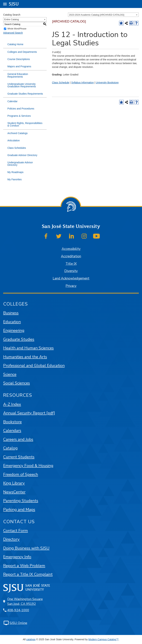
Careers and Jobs (18, 439)
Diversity (71, 271)
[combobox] (103, 15)
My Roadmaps (15, 172)
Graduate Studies (19, 339)
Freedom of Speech (21, 474)
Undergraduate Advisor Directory (20, 164)
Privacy (71, 286)
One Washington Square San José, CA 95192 (25, 601)
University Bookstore (107, 83)
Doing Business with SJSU (26, 548)
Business (11, 313)
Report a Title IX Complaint (28, 574)
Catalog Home (15, 44)
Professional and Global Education (34, 365)
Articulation (14, 140)
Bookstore (12, 422)
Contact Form (16, 531)
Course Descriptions (19, 59)
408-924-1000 (18, 610)
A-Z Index (12, 404)
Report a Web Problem (24, 566)
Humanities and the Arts (25, 357)
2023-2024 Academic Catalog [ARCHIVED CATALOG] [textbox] (97, 15)
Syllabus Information (82, 83)
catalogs (31, 639)
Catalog (10, 448)
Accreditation (71, 256)
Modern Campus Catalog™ (104, 639)
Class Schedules (17, 148)
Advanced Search (13, 33)
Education (12, 322)
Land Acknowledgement (71, 278)
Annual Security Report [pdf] (29, 413)
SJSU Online (18, 623)
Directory (11, 539)
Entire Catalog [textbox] (11, 19)
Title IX (71, 264)
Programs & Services (19, 116)
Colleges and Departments (22, 52)
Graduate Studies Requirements (25, 94)
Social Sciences (17, 383)
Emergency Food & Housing (28, 466)
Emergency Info (17, 557)
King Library (14, 483)
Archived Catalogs (17, 133)
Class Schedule (61, 83)
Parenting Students (21, 501)
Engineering (14, 330)
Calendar (12, 101)
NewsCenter (14, 492)
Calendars (12, 430)
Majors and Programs (19, 66)
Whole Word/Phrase (17, 29)
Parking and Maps (19, 509)
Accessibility (71, 249)
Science (10, 374)
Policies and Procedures (21, 109)
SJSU (14, 4)
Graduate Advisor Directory (22, 155)
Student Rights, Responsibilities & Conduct (25, 124)
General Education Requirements (18, 75)
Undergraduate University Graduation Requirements (22, 85)
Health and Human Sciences (28, 348)
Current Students (19, 457)
